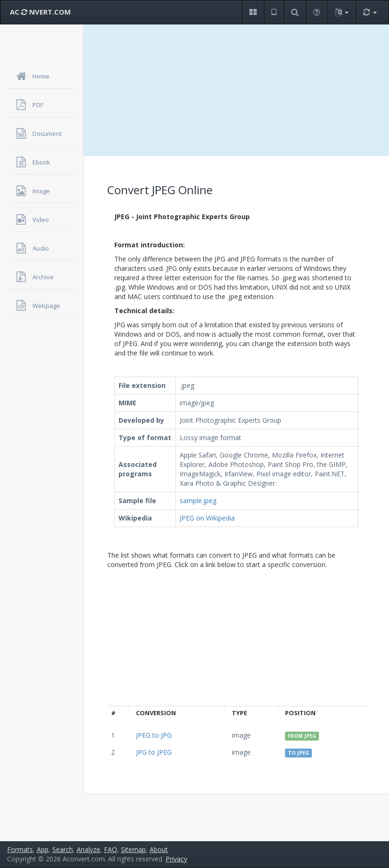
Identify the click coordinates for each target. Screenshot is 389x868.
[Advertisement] (236, 90)
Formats (20, 849)
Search (63, 849)
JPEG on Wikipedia (207, 518)
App (43, 849)
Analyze (88, 849)
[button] (253, 12)
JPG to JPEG (154, 752)
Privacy (176, 859)
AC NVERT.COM (40, 12)
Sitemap (133, 849)
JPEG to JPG (154, 735)
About (159, 849)
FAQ (111, 849)
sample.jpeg (198, 501)
